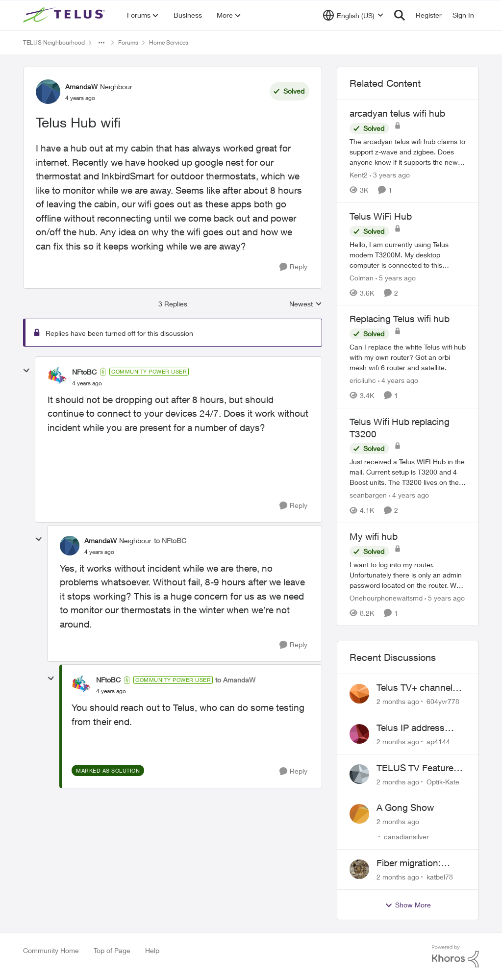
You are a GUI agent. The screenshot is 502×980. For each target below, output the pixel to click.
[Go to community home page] (65, 15)
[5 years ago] (396, 277)
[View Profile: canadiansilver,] (359, 814)
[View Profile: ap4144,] (359, 734)
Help (152, 950)
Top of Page (112, 950)
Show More (408, 905)
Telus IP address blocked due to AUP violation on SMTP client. (418, 728)
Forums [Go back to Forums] (128, 42)
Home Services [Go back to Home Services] (169, 42)
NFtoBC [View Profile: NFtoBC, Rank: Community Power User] (84, 372)
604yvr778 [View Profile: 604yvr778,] (443, 701)
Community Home (51, 950)
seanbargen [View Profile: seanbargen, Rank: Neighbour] (368, 495)
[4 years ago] (398, 380)
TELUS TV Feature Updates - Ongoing (416, 768)
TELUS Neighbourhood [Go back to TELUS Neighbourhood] (54, 42)
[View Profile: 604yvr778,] (359, 694)
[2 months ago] (398, 701)
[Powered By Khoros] (455, 956)
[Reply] (293, 267)
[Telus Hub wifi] (87, 383)
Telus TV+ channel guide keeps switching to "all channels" (414, 688)
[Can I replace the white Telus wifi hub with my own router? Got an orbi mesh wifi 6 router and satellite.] (408, 357)
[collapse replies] (26, 371)
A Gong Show (405, 807)
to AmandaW (235, 680)
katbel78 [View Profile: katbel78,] (440, 877)
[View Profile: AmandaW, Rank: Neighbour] (48, 92)
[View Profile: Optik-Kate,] (359, 774)
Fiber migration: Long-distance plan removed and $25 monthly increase (417, 863)
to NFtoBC (170, 540)
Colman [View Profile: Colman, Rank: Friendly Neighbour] (362, 277)
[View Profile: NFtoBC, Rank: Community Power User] (57, 377)
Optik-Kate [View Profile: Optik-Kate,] (443, 781)
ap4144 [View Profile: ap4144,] (438, 741)
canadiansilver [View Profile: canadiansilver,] (406, 837)
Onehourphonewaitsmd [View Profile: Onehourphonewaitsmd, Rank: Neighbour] (386, 598)
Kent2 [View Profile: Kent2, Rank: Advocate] (359, 175)
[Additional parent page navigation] (101, 43)
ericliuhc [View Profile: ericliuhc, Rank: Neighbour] (363, 380)
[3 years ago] (390, 175)
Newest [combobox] (306, 304)
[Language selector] (353, 15)
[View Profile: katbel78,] (359, 869)
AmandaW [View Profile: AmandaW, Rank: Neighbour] (81, 87)
